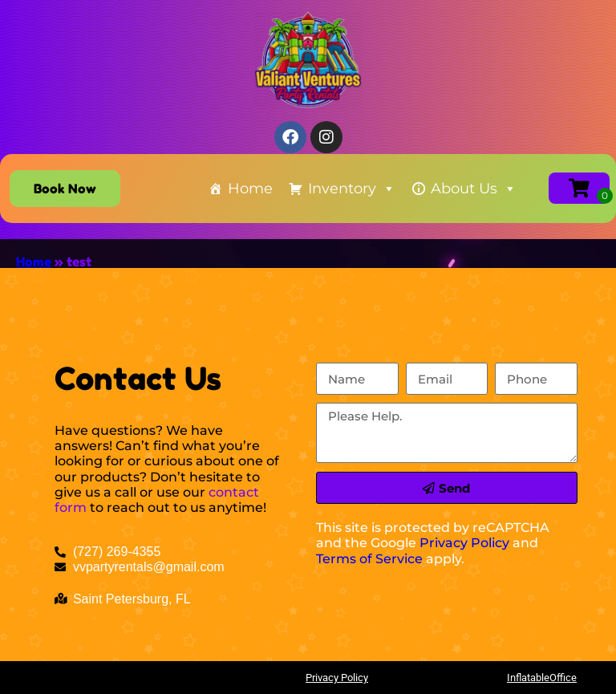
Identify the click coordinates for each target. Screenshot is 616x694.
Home (250, 189)
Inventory (352, 189)
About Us (474, 189)
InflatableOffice (542, 678)
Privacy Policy (464, 543)
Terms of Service (369, 559)
